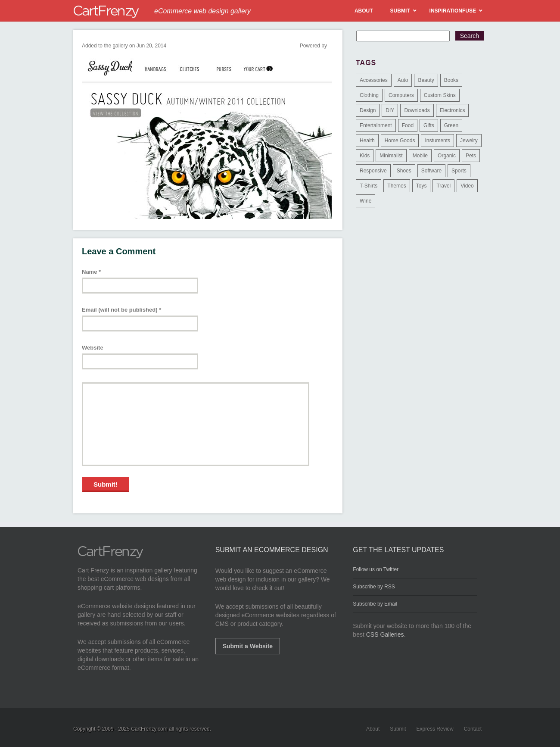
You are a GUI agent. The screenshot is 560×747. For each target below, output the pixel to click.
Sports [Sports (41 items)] (459, 171)
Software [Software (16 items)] (431, 171)
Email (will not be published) (121, 310)
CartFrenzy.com (149, 729)
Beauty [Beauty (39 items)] (426, 80)
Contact (473, 729)
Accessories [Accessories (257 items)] (374, 80)
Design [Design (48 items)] (368, 110)
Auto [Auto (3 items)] (403, 80)
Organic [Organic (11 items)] (447, 156)
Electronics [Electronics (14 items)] (453, 110)
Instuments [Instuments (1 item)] (437, 141)
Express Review (435, 729)
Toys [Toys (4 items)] (422, 186)
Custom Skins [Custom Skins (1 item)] (440, 95)
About (373, 729)
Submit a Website (248, 646)
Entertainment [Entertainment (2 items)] (376, 125)
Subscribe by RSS (374, 587)
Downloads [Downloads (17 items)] (417, 110)
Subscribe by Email (375, 604)
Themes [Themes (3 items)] (397, 186)
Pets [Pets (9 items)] (471, 156)
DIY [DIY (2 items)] (390, 110)
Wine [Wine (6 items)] (366, 201)
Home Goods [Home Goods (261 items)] (400, 141)
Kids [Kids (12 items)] (365, 156)
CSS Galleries (385, 634)
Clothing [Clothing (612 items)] (369, 95)
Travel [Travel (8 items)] (443, 186)
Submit (398, 729)
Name (91, 272)
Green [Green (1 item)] (451, 125)
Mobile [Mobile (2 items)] (420, 156)
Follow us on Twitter (376, 569)
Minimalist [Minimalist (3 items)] (391, 156)
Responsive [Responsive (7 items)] (373, 171)
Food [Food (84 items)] (408, 125)
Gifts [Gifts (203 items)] (429, 125)
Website (93, 348)
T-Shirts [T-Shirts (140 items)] (369, 186)
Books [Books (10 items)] (451, 80)
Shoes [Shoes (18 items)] (404, 171)
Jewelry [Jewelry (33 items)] (469, 141)
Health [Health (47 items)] (367, 141)
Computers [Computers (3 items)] (401, 95)
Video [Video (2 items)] (467, 186)
